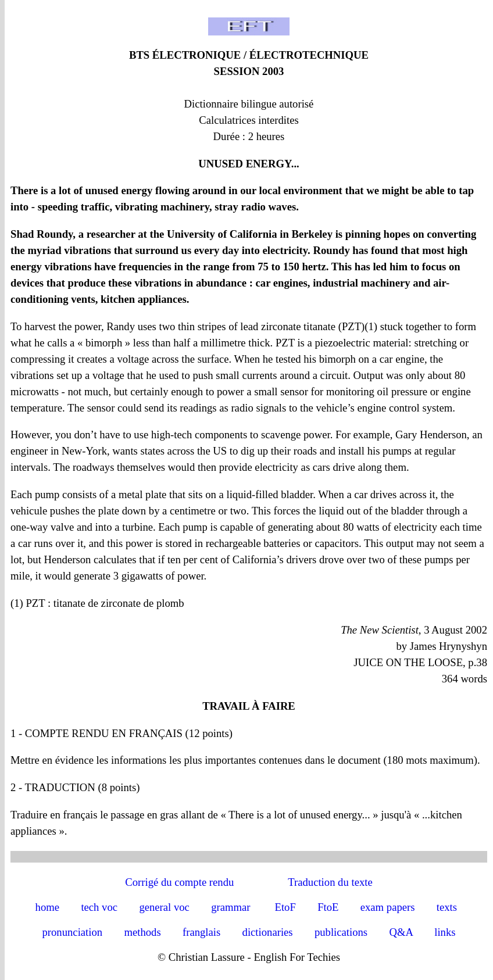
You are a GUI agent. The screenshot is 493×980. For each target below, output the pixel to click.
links (445, 932)
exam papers (388, 907)
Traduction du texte (330, 882)
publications (341, 932)
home (47, 907)
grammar (231, 907)
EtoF (285, 907)
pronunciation (73, 932)
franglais (201, 932)
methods (142, 932)
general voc (164, 907)
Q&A (401, 932)
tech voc (99, 907)
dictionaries (268, 932)
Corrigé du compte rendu (179, 882)
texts (447, 907)
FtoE (328, 907)
